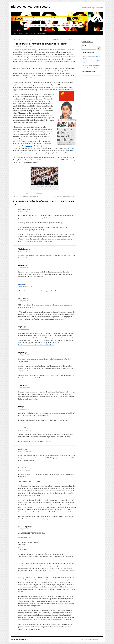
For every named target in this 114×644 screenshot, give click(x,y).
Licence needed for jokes (95, 54)
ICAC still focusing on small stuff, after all (64, 40)
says (21, 76)
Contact (21, 33)
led (36, 50)
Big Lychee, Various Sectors (31, 7)
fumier (21, 284)
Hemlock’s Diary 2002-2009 (38, 33)
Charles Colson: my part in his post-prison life (25, 40)
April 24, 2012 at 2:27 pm (25, 388)
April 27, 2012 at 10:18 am (25, 529)
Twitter (27, 33)
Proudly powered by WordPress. (91, 639)
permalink (39, 193)
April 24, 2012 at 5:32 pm (25, 430)
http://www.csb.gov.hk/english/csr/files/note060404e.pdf (36, 345)
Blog (27, 193)
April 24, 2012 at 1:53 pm (25, 355)
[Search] (99, 48)
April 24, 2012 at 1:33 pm (25, 329)
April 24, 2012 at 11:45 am (25, 268)
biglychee (30, 46)
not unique (29, 146)
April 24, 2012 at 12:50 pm (25, 301)
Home (15, 33)
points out (35, 73)
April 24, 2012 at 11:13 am (25, 211)
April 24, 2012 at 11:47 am (25, 287)
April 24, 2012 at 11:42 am (25, 251)
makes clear (72, 148)
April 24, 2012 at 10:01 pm (25, 470)
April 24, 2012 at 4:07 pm (25, 409)
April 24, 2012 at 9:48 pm (25, 451)
